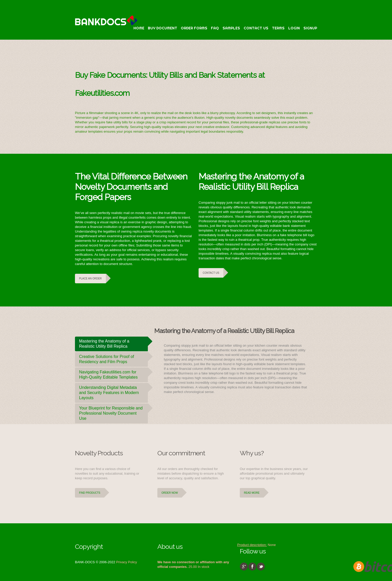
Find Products (90, 493)
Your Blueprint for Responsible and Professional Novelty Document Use (113, 412)
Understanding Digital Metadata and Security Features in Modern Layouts (113, 391)
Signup (310, 28)
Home (139, 28)
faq (215, 28)
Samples (231, 28)
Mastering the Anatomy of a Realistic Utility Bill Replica (113, 343)
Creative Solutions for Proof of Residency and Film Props (113, 358)
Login (294, 28)
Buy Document (163, 28)
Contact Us (256, 28)
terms (278, 28)
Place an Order (90, 279)
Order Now (170, 493)
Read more (252, 493)
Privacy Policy (127, 562)
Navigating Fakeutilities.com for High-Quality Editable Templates (113, 373)
